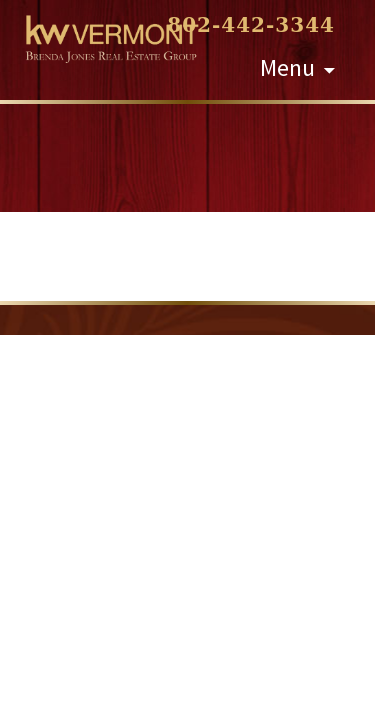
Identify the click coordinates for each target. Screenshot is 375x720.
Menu (287, 67)
